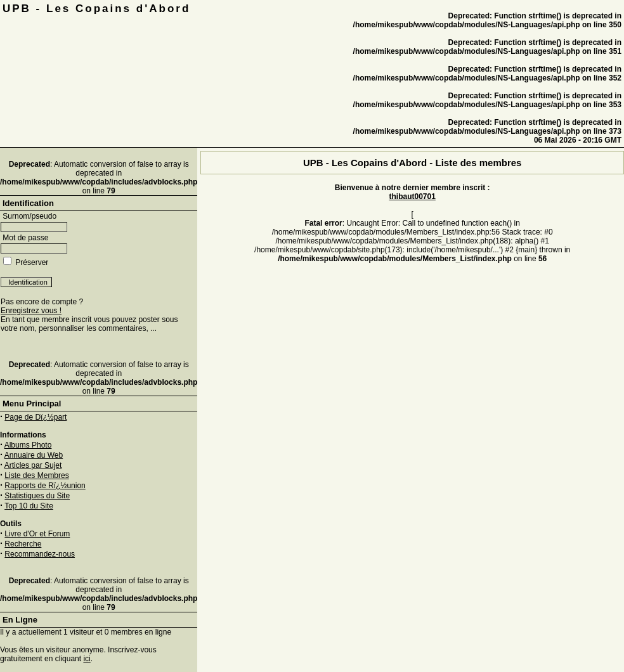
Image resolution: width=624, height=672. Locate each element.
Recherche (23, 544)
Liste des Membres (36, 475)
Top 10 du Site (29, 506)
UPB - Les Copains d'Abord (96, 9)
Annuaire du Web (34, 455)
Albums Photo (28, 445)
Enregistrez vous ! (31, 311)
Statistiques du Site (37, 496)
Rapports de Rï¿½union (45, 486)
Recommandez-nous (40, 554)
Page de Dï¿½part (36, 417)
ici (87, 659)
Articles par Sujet (33, 465)
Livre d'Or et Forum (37, 534)
